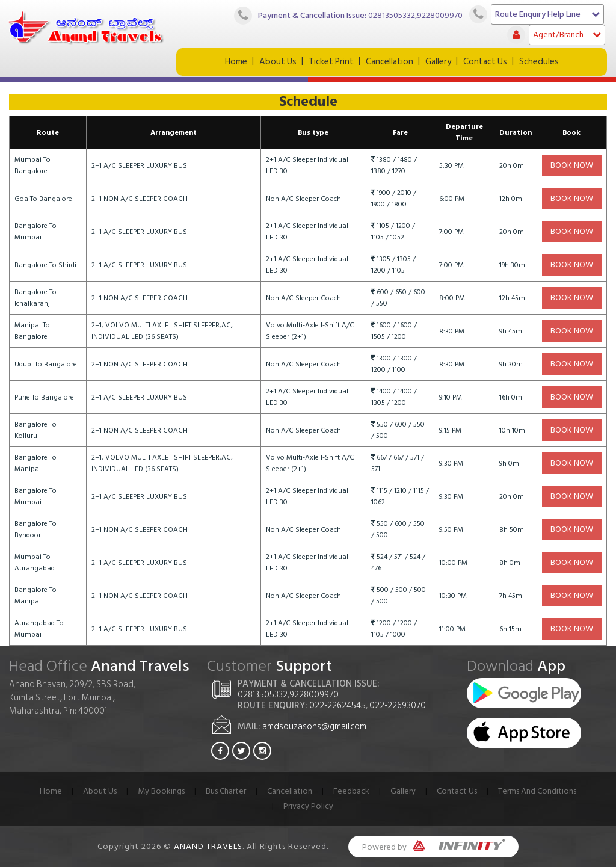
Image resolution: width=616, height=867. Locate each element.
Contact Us (485, 62)
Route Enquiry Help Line (547, 14)
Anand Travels (208, 846)
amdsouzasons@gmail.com (314, 727)
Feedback (351, 791)
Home (236, 62)
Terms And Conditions (537, 791)
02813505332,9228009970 (415, 15)
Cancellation (390, 62)
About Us (278, 62)
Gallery (438, 62)
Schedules (539, 62)
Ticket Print (331, 62)
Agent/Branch (567, 35)
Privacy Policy (308, 806)
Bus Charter (226, 791)
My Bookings (161, 791)
